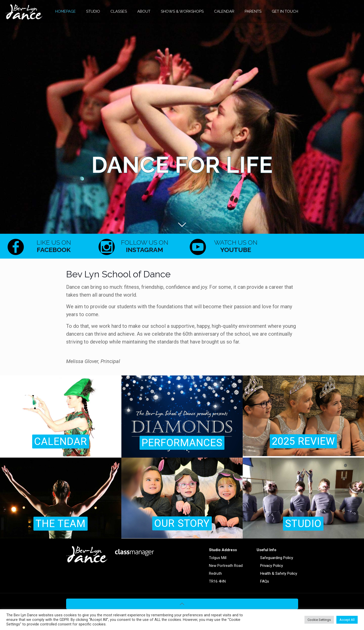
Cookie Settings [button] (319, 620)
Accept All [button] (347, 620)
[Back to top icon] (182, 604)
